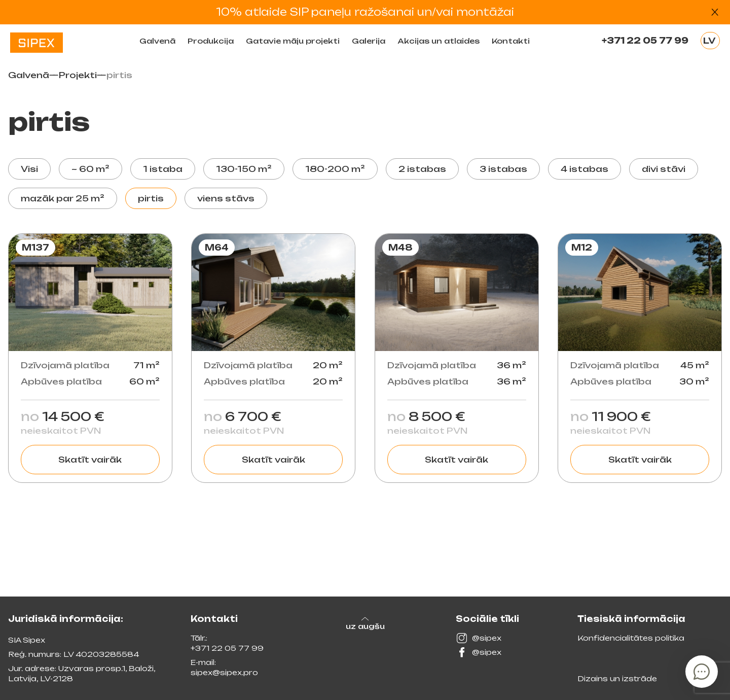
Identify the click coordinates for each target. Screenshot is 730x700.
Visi (29, 169)
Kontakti (511, 41)
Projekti (78, 75)
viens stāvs (226, 198)
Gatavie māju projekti (293, 41)
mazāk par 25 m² (63, 198)
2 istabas (422, 169)
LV (709, 41)
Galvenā (157, 41)
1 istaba (163, 169)
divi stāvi (664, 169)
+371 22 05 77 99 (645, 41)
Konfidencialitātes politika (631, 638)
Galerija (369, 41)
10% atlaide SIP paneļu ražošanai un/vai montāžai (365, 12)
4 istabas (585, 169)
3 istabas (503, 169)
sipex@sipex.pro (224, 672)
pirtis (151, 198)
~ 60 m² (90, 169)
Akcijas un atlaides (439, 41)
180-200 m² (335, 169)
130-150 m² (244, 169)
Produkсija (211, 41)
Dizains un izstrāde (617, 678)
